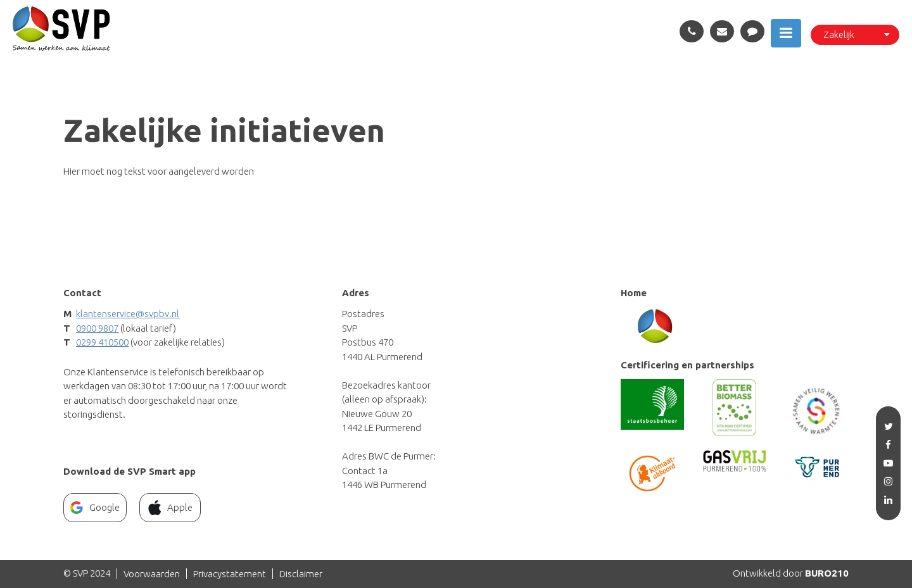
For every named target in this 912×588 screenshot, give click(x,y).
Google (95, 508)
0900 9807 (97, 328)
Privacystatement (230, 574)
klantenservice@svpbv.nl (128, 314)
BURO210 (827, 573)
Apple (170, 508)
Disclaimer (301, 574)
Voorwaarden (152, 574)
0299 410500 (102, 342)
